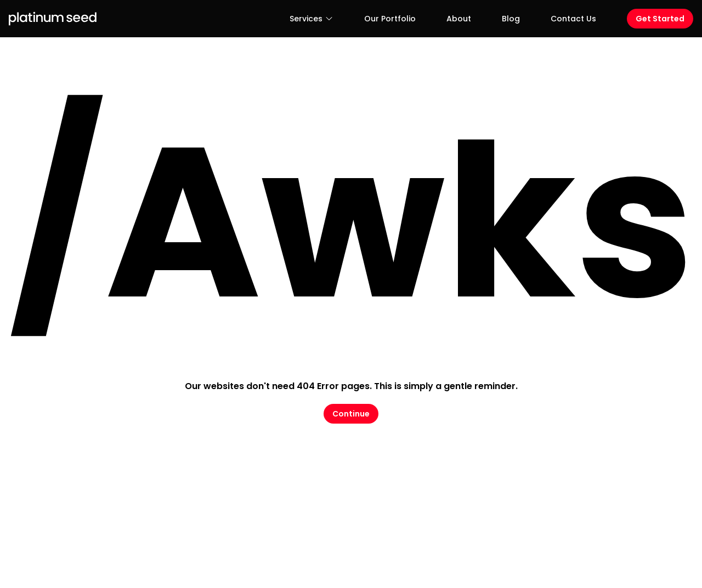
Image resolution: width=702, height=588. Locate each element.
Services (312, 19)
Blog (511, 19)
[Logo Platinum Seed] (53, 19)
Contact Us (573, 19)
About (459, 19)
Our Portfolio (390, 19)
